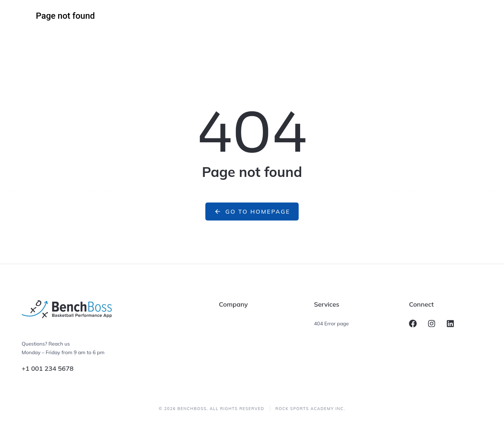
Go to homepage (252, 211)
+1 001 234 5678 (48, 368)
